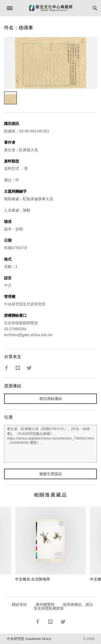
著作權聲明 (45, 604)
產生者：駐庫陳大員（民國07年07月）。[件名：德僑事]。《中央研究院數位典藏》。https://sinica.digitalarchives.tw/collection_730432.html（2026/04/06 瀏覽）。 (50, 444)
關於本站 (19, 604)
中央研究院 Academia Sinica (29, 639)
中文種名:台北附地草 (33, 579)
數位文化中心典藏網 (51, 8)
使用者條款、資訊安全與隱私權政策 (63, 606)
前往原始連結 (51, 399)
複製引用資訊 (51, 474)
